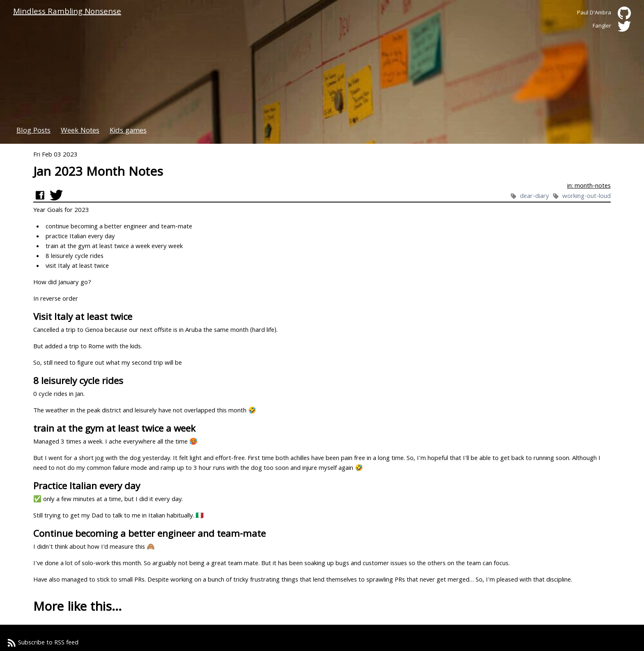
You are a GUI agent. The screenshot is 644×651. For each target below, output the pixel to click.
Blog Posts (33, 131)
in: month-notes (589, 186)
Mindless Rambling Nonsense (67, 12)
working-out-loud (586, 197)
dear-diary (535, 197)
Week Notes (80, 131)
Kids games (128, 131)
